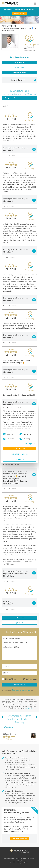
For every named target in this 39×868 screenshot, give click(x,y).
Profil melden (28, 709)
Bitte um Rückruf (11, 679)
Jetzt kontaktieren (19, 73)
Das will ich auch (19, 13)
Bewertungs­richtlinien (9, 858)
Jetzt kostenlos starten (20, 838)
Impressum (19, 860)
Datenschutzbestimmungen (22, 690)
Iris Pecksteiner (8, 727)
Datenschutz (31, 858)
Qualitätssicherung (21, 858)
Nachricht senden (20, 685)
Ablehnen (19, 460)
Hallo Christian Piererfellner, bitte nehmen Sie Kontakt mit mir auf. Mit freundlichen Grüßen (19, 648)
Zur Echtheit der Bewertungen (19, 57)
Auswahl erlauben (20, 454)
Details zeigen (28, 444)
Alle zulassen (20, 448)
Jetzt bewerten (20, 62)
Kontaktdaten (24, 80)
